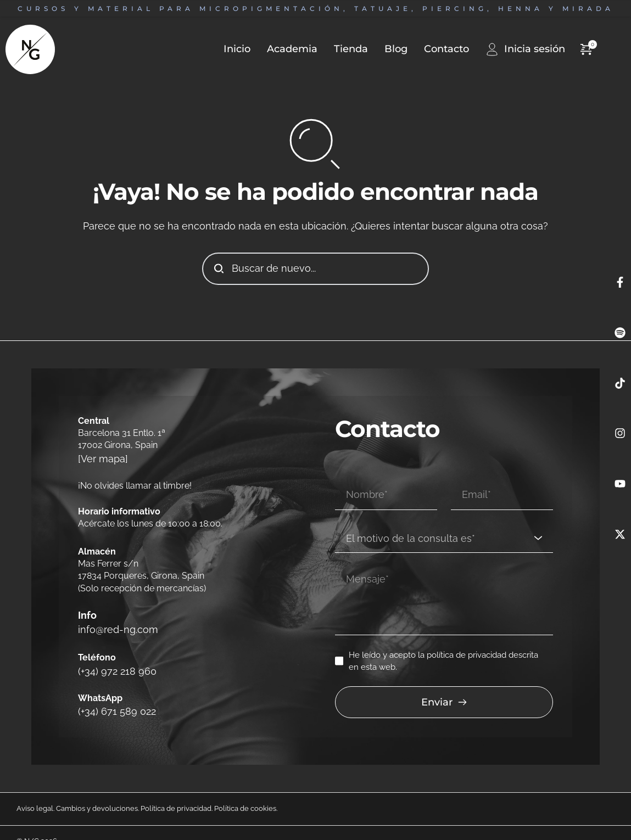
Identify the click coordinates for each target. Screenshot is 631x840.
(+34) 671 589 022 (112, 695)
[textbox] (440, 520)
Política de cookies (245, 792)
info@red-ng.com (114, 622)
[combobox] (444, 520)
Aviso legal (35, 792)
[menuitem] (229, 49)
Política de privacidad (176, 792)
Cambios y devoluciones (97, 792)
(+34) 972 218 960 (112, 659)
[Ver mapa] (100, 458)
